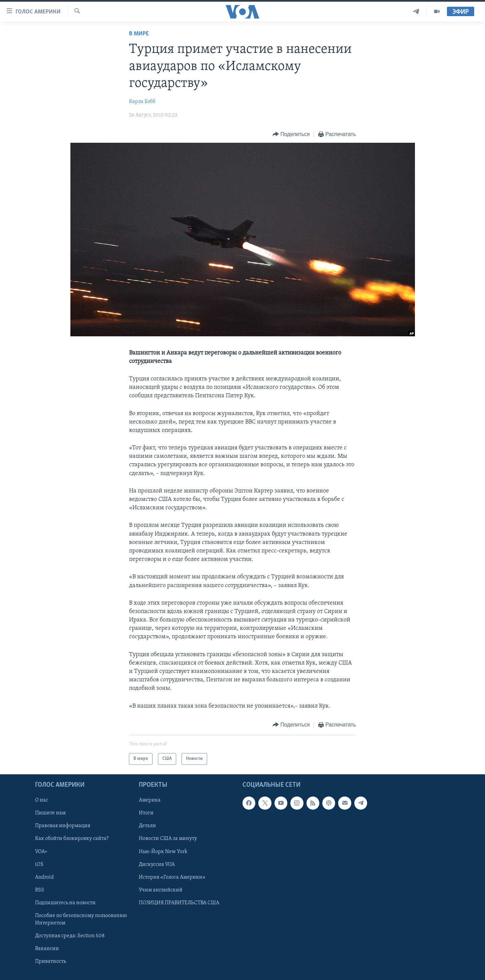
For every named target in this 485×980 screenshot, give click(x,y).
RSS (40, 890)
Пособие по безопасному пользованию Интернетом (81, 919)
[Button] (291, 134)
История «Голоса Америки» (172, 877)
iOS (39, 864)
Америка (150, 800)
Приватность (51, 961)
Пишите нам (50, 813)
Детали (147, 826)
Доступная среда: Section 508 (70, 936)
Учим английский (161, 890)
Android (44, 877)
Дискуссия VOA (157, 864)
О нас (42, 800)
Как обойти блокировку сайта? (72, 839)
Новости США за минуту (168, 839)
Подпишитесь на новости (65, 903)
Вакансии (47, 949)
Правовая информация (63, 826)
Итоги (146, 813)
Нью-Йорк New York (163, 851)
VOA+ (41, 851)
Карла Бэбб (142, 102)
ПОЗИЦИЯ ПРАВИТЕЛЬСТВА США (179, 903)
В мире (139, 34)
